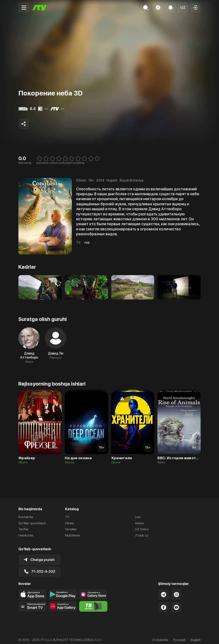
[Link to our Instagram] (176, 591)
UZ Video (142, 529)
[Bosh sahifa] (40, 8)
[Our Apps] (33, 602)
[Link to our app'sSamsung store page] (93, 591)
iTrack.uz (142, 536)
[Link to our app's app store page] (33, 591)
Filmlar (70, 523)
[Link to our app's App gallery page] (63, 602)
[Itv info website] (93, 602)
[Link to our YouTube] (176, 604)
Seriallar (71, 529)
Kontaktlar (26, 517)
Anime (139, 523)
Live (138, 517)
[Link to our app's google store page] (63, 591)
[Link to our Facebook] (164, 604)
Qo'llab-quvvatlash (32, 523)
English (196, 636)
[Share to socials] (24, 124)
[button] (183, 7)
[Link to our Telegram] (164, 591)
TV (67, 517)
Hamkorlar (26, 536)
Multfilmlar (73, 536)
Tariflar (24, 529)
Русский (179, 636)
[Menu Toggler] (24, 7)
